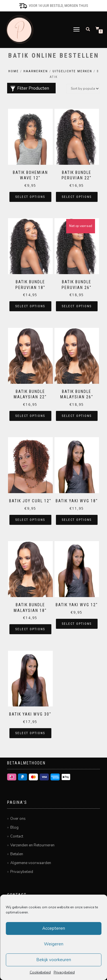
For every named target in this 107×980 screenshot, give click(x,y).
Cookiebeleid (40, 972)
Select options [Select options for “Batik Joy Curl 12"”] (30, 520)
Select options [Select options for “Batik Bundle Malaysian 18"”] (30, 629)
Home (14, 71)
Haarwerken (36, 71)
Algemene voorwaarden (31, 863)
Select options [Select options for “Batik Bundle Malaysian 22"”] (30, 416)
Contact (17, 836)
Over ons (18, 819)
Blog (14, 828)
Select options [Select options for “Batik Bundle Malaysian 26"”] (77, 416)
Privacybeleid (64, 972)
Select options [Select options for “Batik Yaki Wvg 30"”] (30, 733)
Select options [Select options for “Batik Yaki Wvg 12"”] (77, 624)
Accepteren (54, 928)
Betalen (17, 854)
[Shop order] (83, 89)
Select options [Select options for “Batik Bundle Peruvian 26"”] (77, 306)
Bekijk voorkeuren (54, 960)
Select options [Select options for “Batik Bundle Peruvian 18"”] (30, 306)
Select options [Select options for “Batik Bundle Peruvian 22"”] (77, 197)
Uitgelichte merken (72, 71)
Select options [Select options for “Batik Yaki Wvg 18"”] (77, 520)
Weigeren (54, 944)
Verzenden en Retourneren (32, 845)
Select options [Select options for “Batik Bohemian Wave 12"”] (30, 197)
